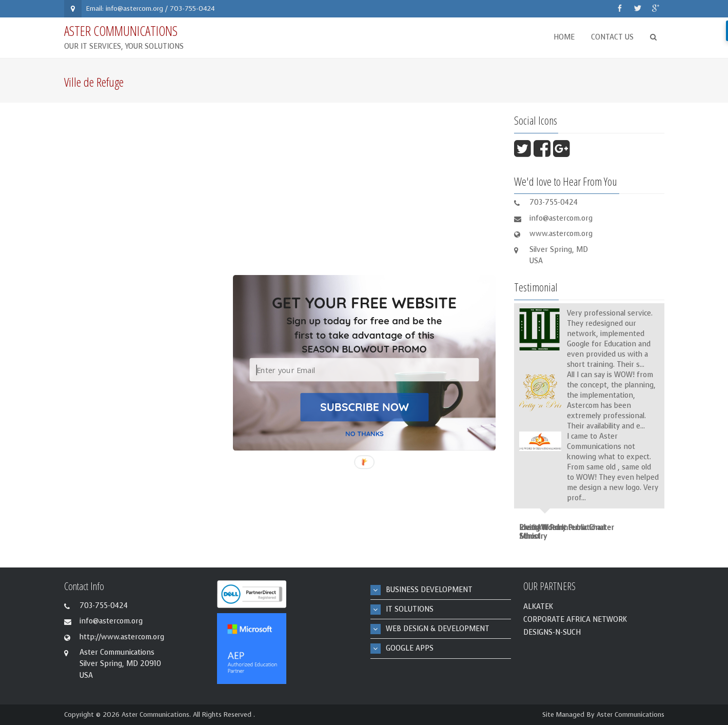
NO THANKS (365, 433)
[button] (364, 335)
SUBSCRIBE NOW (364, 407)
